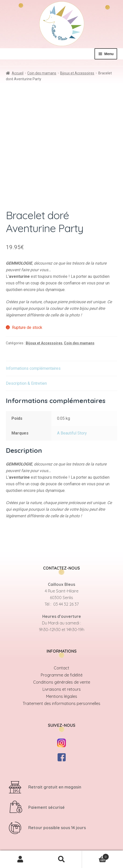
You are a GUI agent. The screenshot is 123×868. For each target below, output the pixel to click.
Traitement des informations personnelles (61, 703)
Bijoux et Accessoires (77, 73)
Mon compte (20, 859)
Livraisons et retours (62, 689)
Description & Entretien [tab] (26, 383)
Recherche (61, 859)
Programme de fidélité (62, 675)
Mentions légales (62, 696)
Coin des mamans (42, 73)
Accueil (18, 73)
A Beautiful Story (72, 433)
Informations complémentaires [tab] (33, 368)
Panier (95, 856)
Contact (61, 668)
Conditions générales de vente (62, 682)
